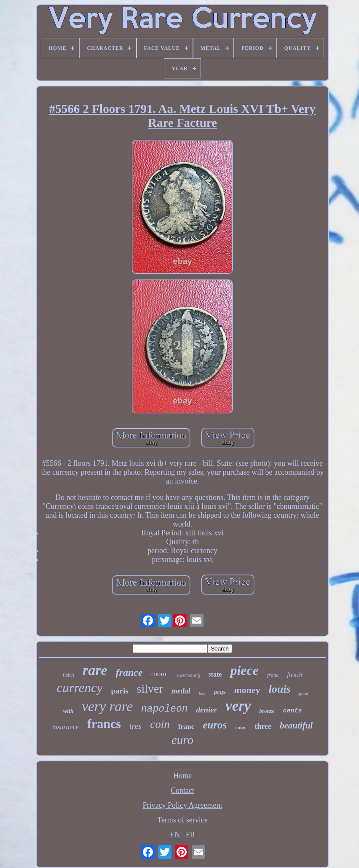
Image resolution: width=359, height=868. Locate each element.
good (304, 693)
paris (119, 691)
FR (190, 835)
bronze (267, 711)
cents (292, 711)
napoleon (164, 709)
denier (206, 710)
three (263, 726)
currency (79, 688)
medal (181, 691)
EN (175, 835)
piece (244, 670)
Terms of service (182, 820)
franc (186, 727)
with (68, 711)
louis (280, 689)
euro (182, 740)
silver (150, 689)
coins (241, 728)
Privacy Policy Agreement (183, 805)
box (202, 693)
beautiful (296, 726)
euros (215, 725)
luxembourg (187, 676)
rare (95, 670)
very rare (107, 707)
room (159, 674)
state (215, 674)
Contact (182, 790)
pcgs (220, 692)
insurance (66, 727)
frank (273, 675)
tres (135, 726)
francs (104, 724)
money (247, 690)
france (129, 672)
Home (182, 776)
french (294, 675)
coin (160, 724)
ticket (68, 675)
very (238, 706)
